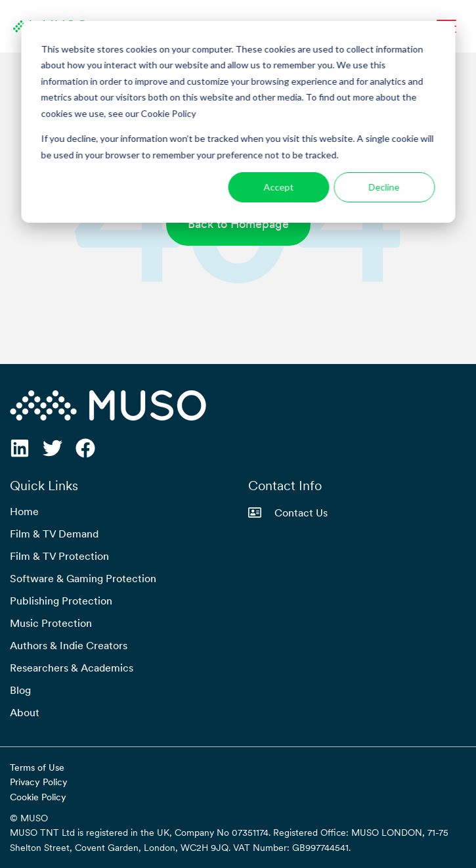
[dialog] (238, 122)
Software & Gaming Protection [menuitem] (83, 578)
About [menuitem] (25, 712)
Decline (384, 187)
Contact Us (288, 513)
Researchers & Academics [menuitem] (72, 668)
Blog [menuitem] (20, 690)
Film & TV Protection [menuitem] (59, 556)
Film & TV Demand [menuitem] (54, 534)
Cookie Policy (38, 797)
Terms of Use (37, 767)
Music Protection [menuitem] (51, 623)
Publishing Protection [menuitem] (61, 601)
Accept (278, 187)
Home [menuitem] (24, 511)
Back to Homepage (238, 224)
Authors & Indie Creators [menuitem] (69, 645)
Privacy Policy (39, 782)
